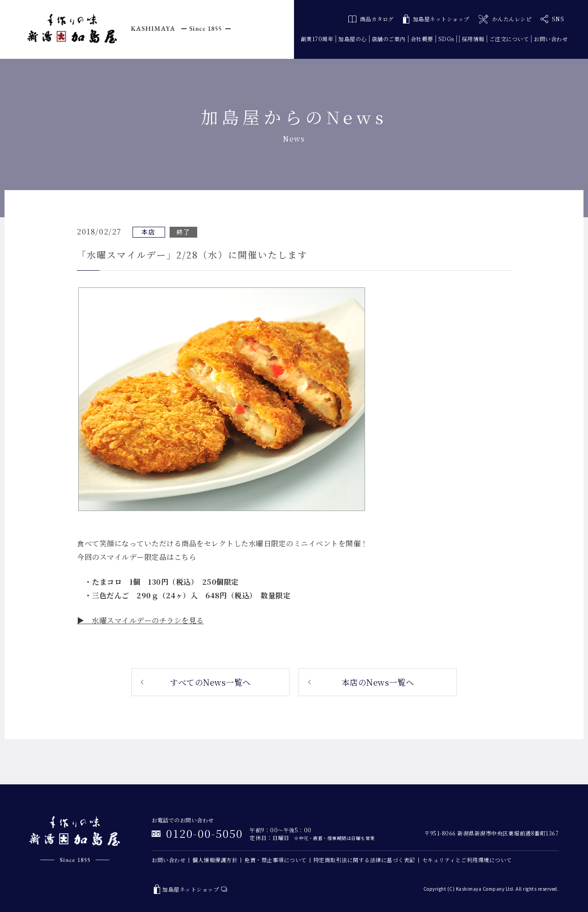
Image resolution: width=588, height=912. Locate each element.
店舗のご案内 (389, 39)
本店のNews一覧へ (378, 682)
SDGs (446, 39)
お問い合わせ (551, 39)
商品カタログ (371, 19)
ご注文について (509, 39)
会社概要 (422, 39)
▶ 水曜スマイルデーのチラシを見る (140, 620)
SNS (552, 19)
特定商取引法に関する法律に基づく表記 (364, 860)
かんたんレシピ (505, 19)
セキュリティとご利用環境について (467, 860)
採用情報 (473, 39)
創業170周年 (317, 39)
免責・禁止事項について (275, 860)
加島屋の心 (353, 39)
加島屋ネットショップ (436, 19)
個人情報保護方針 (215, 860)
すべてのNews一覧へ (210, 682)
